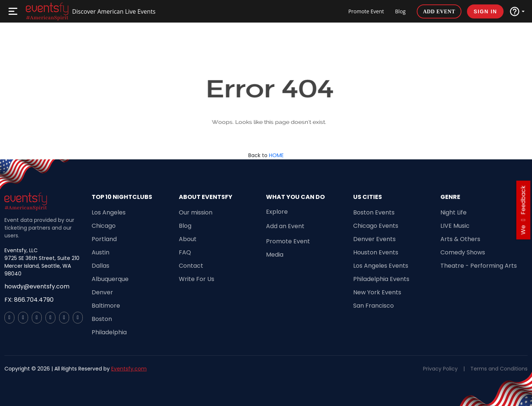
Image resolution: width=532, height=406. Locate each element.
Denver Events (374, 239)
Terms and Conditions (499, 369)
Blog (400, 11)
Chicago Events (376, 226)
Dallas (100, 266)
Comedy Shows (463, 252)
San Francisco (374, 306)
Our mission (196, 212)
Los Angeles (109, 212)
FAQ (185, 252)
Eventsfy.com (129, 369)
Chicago (104, 226)
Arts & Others (460, 239)
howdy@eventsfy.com (37, 286)
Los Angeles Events (381, 266)
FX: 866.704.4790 (29, 300)
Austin (100, 252)
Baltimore (106, 306)
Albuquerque (110, 279)
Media (275, 255)
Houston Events (376, 252)
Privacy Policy (440, 369)
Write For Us (197, 279)
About (188, 239)
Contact (191, 266)
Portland (104, 239)
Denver (102, 292)
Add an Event (285, 226)
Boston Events (374, 212)
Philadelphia (109, 332)
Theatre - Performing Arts (479, 266)
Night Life (453, 212)
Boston (102, 319)
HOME (276, 155)
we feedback (523, 210)
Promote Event (366, 11)
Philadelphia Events (381, 279)
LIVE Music (455, 226)
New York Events (377, 292)
